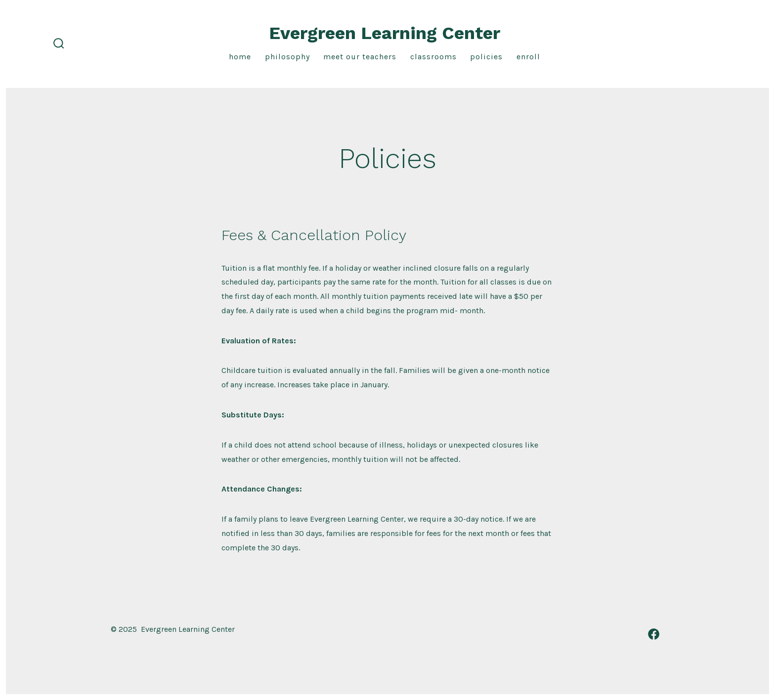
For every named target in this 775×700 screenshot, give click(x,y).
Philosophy (287, 57)
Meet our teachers (360, 57)
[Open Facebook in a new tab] (654, 634)
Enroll (528, 57)
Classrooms (433, 57)
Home (240, 57)
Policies (486, 57)
